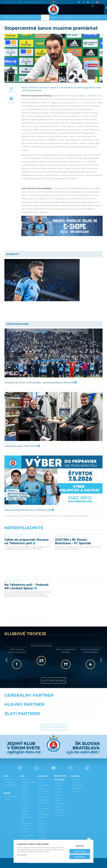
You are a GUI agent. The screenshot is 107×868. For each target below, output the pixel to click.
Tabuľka (7, 799)
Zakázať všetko (80, 851)
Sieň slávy (25, 785)
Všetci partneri (53, 727)
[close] (89, 840)
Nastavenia (80, 846)
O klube (24, 791)
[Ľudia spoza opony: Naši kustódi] (53, 416)
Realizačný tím (10, 782)
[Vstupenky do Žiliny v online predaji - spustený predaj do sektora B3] (53, 353)
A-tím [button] (30, 17)
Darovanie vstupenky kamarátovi (42, 835)
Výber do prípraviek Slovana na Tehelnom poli (29, 510)
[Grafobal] (37, 710)
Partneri (24, 809)
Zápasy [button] (37, 17)
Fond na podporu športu (28, 836)
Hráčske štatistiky (11, 785)
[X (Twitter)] (83, 2)
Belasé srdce (40, 2)
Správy (45, 17)
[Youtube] (88, 2)
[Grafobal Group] (66, 719)
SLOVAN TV (85, 17)
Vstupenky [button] (21, 17)
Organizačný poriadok (26, 825)
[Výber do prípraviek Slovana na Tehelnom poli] (53, 480)
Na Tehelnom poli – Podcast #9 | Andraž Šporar (26, 602)
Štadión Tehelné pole (27, 819)
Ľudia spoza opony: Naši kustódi (22, 446)
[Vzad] (6, 660)
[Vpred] (101, 660)
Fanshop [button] (95, 17)
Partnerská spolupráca (25, 813)
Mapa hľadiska (44, 814)
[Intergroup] (41, 719)
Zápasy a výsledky (11, 796)
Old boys (25, 788)
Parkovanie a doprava (43, 819)
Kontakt (24, 797)
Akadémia (54, 17)
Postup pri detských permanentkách (61, 812)
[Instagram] (92, 2)
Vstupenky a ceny (45, 779)
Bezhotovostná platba (44, 810)
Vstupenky (18, 379)
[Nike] (53, 701)
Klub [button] (13, 17)
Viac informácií (22, 855)
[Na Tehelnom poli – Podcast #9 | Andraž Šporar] (28, 587)
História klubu (54, 680)
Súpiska (7, 779)
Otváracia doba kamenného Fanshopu (78, 788)
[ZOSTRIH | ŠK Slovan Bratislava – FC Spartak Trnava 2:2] (79, 542)
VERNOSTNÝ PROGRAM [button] (70, 17)
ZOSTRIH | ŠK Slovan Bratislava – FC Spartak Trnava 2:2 (73, 557)
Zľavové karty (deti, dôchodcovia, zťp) (45, 803)
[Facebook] (79, 2)
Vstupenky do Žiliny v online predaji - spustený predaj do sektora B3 (40, 383)
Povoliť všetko (80, 857)
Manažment (26, 794)
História (24, 779)
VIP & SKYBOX (44, 797)
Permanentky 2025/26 (43, 793)
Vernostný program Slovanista (42, 826)
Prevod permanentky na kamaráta (61, 804)
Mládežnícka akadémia (26, 830)
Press (14, 2)
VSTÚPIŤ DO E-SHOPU (78, 781)
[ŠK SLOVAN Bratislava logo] (53, 8)
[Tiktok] (92, 6)
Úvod (6, 17)
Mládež (18, 507)
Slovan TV (71, 552)
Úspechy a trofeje (28, 782)
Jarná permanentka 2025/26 (43, 785)
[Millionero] (70, 710)
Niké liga (18, 443)
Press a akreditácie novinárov (25, 803)
